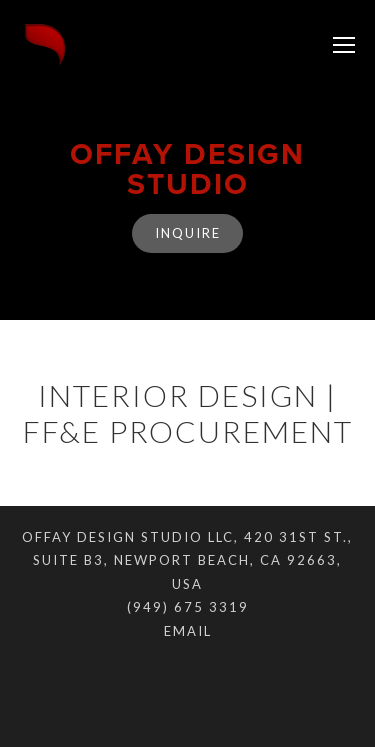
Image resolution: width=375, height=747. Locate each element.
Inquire (188, 233)
